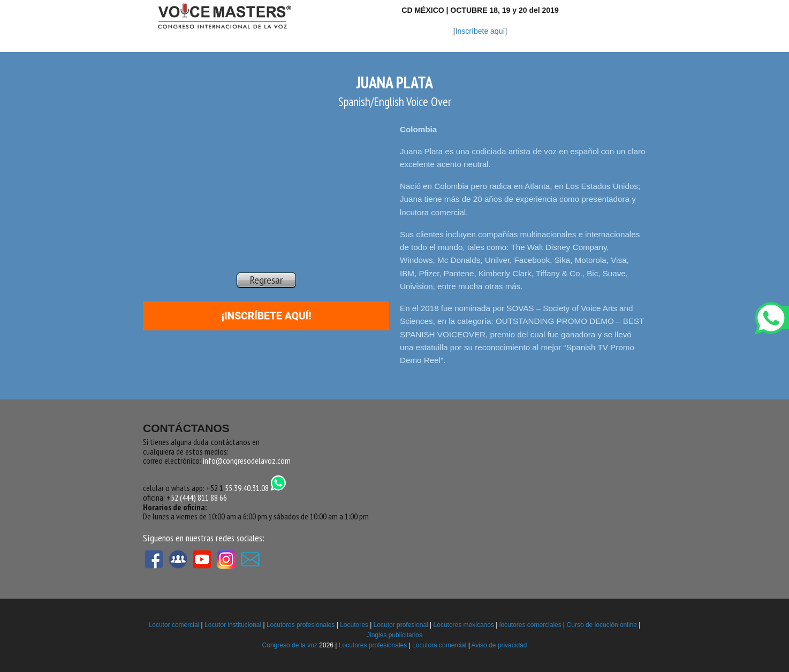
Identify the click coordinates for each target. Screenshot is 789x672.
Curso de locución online (602, 625)
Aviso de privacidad (499, 645)
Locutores (354, 625)
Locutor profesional (401, 625)
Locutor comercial (174, 625)
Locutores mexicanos (464, 625)
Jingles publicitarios (394, 635)
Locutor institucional (233, 625)
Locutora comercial (439, 645)
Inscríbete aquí (480, 31)
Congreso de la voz (290, 645)
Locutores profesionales (301, 625)
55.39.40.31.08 (256, 488)
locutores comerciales (530, 625)
